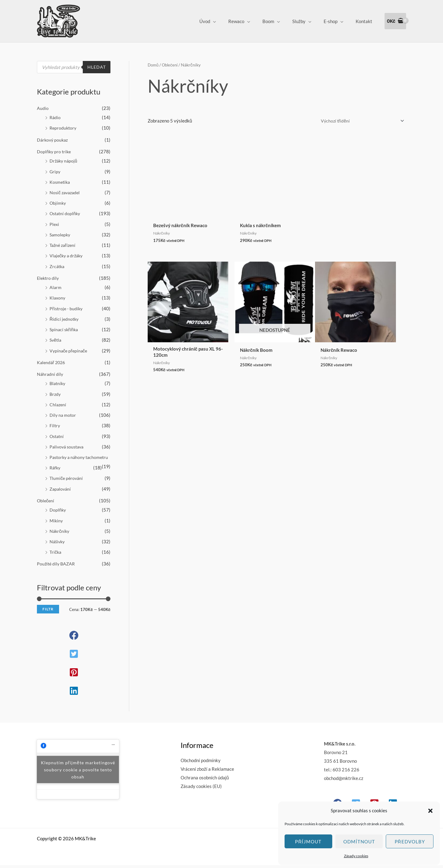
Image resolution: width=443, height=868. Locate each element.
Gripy (55, 171)
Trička (56, 555)
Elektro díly (49, 275)
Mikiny (57, 524)
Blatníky (58, 380)
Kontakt (365, 21)
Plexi (55, 222)
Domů (154, 65)
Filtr (48, 612)
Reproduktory (64, 127)
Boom (279, 21)
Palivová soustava (68, 442)
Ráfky (56, 472)
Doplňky (58, 513)
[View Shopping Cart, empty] (395, 21)
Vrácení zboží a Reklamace (207, 772)
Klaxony (58, 295)
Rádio (55, 117)
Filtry (55, 421)
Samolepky (61, 233)
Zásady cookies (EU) (201, 789)
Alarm (56, 285)
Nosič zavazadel (66, 191)
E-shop (335, 21)
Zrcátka (58, 264)
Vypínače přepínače (69, 347)
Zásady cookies (356, 856)
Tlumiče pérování (67, 482)
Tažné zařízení (64, 243)
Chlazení (58, 400)
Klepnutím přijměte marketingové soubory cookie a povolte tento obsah (78, 772)
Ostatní (57, 432)
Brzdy (56, 390)
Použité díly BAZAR (57, 567)
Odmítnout (359, 842)
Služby (307, 21)
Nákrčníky (60, 534)
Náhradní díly (50, 370)
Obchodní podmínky (201, 763)
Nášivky (58, 545)
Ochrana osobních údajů (205, 780)
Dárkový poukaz (53, 139)
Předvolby (410, 842)
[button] (430, 811)
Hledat (96, 67)
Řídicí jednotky (65, 316)
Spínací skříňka (65, 326)
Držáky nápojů (64, 160)
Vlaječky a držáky (68, 254)
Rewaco (250, 21)
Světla (56, 337)
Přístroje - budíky (67, 306)
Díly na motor (63, 411)
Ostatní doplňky (66, 212)
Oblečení (46, 504)
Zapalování (61, 493)
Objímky (58, 202)
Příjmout (308, 842)
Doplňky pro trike (55, 151)
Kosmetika (60, 181)
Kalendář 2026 (52, 359)
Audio (43, 108)
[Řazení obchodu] (359, 121)
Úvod (222, 21)
